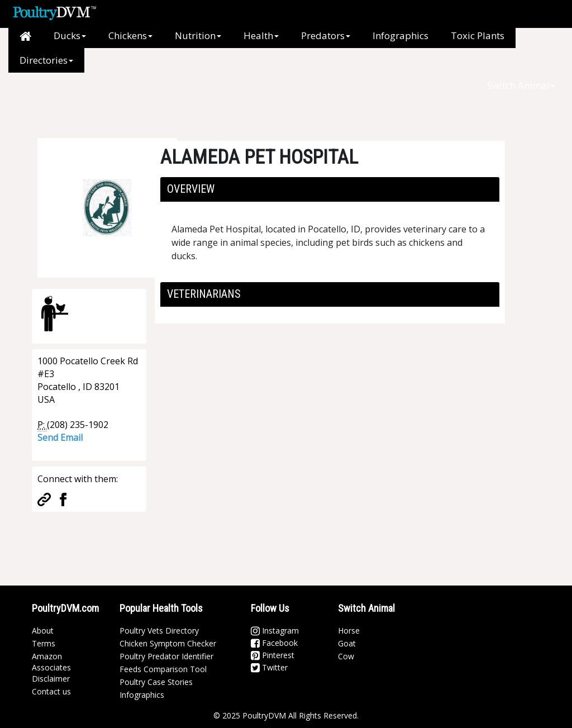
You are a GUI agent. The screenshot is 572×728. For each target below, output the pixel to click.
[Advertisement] (218, 98)
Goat (347, 643)
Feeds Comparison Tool (163, 669)
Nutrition (198, 35)
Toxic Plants (478, 35)
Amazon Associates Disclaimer (51, 667)
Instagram (275, 631)
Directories (46, 60)
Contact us (51, 691)
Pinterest (273, 655)
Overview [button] (191, 189)
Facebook (274, 643)
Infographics (401, 35)
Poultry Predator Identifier (166, 656)
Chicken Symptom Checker (168, 643)
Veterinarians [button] (204, 294)
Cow (346, 656)
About (43, 631)
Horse (349, 631)
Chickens (130, 35)
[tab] (330, 189)
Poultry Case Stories (156, 682)
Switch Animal (521, 85)
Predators (326, 35)
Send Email (60, 437)
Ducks (70, 35)
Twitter (269, 667)
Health (261, 35)
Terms (44, 643)
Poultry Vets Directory (159, 631)
